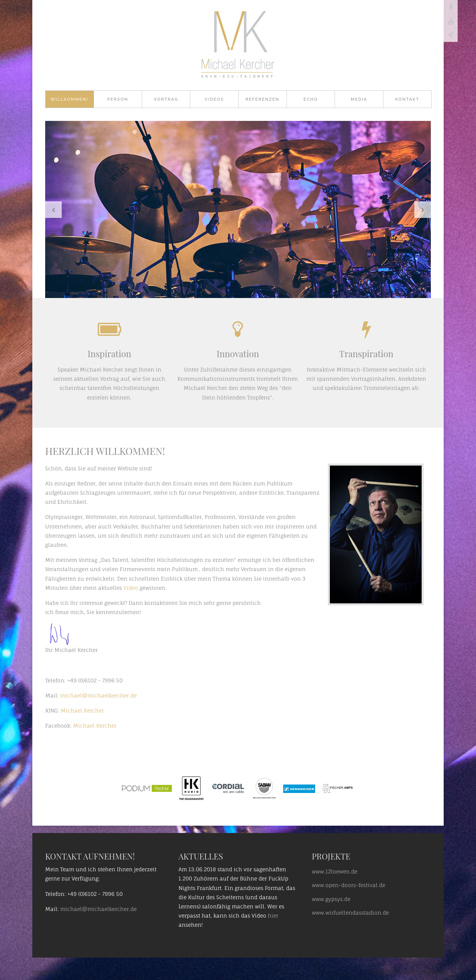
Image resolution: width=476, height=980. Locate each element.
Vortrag (166, 99)
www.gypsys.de (331, 899)
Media (359, 99)
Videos (214, 99)
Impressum (47, 972)
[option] (238, 209)
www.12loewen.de (335, 871)
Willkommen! (70, 99)
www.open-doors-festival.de (349, 885)
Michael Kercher (82, 710)
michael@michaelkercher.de (98, 695)
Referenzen (262, 99)
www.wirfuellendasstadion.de (350, 913)
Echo (311, 99)
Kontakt (407, 99)
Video (131, 588)
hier (273, 916)
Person (118, 99)
